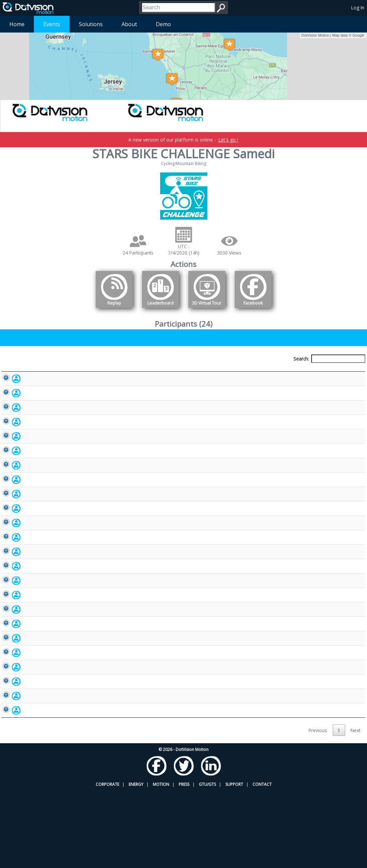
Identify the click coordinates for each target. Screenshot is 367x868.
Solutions (91, 24)
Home (17, 24)
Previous (318, 807)
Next (355, 807)
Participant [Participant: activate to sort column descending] (47, 371)
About (129, 24)
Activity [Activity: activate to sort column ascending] (292, 371)
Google (358, 35)
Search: (329, 359)
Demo (163, 24)
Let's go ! (228, 140)
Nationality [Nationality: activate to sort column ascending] (233, 371)
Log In (358, 8)
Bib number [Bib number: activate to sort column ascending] (136, 371)
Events (52, 24)
